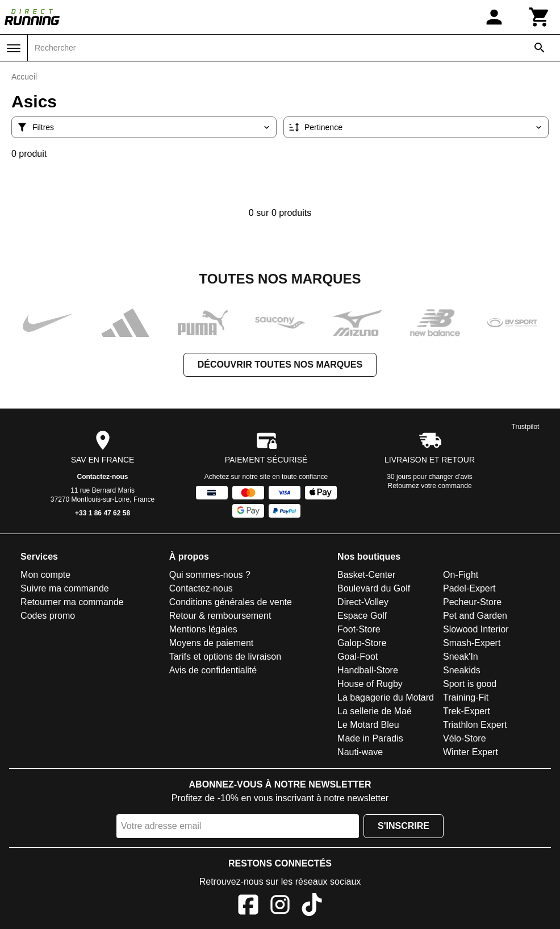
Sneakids (462, 670)
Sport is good (470, 684)
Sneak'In (461, 657)
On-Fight (461, 575)
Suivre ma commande (65, 588)
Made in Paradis (370, 738)
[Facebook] (248, 907)
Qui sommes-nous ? (210, 575)
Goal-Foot (358, 657)
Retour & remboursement (220, 616)
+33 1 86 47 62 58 (103, 513)
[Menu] (14, 48)
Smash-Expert (472, 643)
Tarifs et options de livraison (225, 657)
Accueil (24, 77)
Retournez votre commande (430, 486)
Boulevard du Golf (374, 588)
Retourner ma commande (72, 602)
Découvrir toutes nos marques (280, 364)
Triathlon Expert (475, 725)
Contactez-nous (103, 477)
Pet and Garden (475, 616)
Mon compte (45, 575)
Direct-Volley (363, 602)
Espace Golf (362, 616)
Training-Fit (466, 697)
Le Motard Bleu (368, 725)
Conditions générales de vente (231, 602)
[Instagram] (280, 907)
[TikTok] (312, 907)
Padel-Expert (469, 588)
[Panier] (540, 17)
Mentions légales (203, 629)
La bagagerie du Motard (386, 697)
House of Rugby (370, 684)
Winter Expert (471, 752)
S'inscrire (404, 826)
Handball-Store (368, 670)
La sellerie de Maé (375, 711)
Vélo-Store (465, 738)
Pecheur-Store (472, 602)
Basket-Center (366, 575)
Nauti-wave (360, 752)
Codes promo (48, 616)
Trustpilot (526, 427)
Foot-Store (359, 629)
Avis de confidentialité (213, 670)
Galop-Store (362, 643)
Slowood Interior (476, 629)
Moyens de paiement (212, 643)
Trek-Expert (467, 711)
